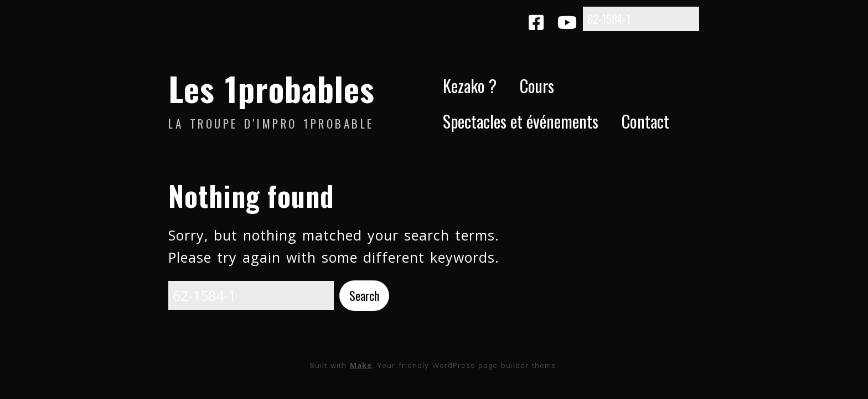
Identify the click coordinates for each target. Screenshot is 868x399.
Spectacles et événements (521, 121)
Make (361, 365)
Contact (645, 121)
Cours (537, 86)
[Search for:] (641, 19)
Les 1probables (272, 88)
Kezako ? (470, 86)
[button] (364, 296)
